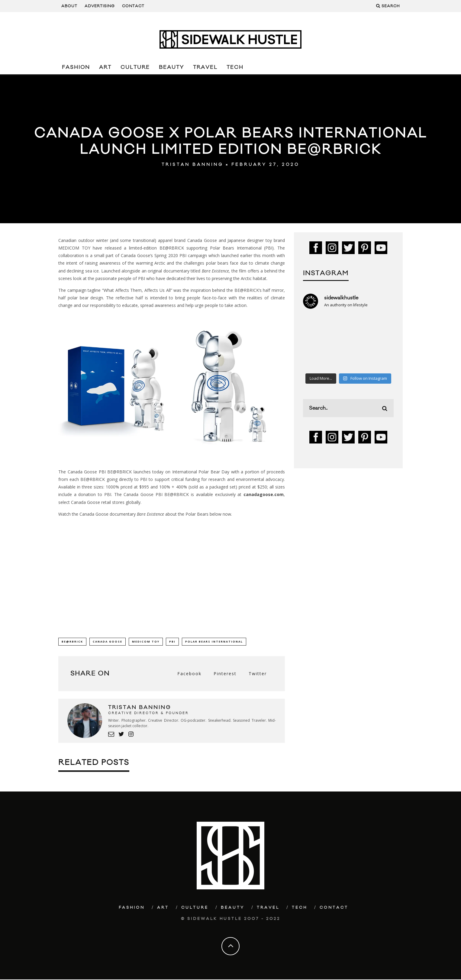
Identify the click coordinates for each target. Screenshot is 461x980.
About (69, 6)
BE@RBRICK (72, 642)
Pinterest (225, 674)
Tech (235, 67)
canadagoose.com (264, 494)
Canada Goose (108, 642)
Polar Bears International (214, 642)
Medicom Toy (146, 642)
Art (105, 67)
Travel (205, 67)
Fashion (76, 67)
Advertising (100, 6)
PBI (172, 642)
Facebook (189, 674)
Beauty (171, 67)
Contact (133, 6)
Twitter (258, 674)
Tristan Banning (192, 165)
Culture (135, 67)
